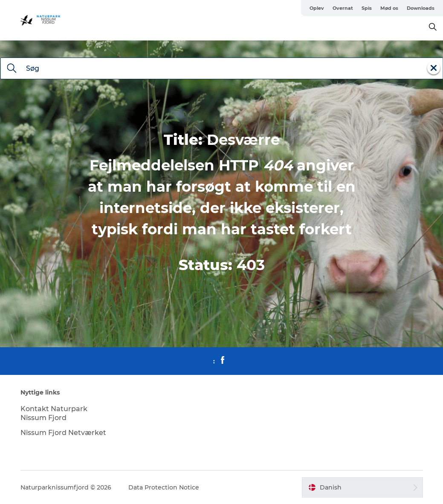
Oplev (317, 8)
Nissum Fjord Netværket (63, 433)
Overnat (343, 8)
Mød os (389, 8)
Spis (367, 8)
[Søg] (12, 69)
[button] (362, 487)
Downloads (421, 8)
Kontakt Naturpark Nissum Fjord (54, 413)
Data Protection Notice (164, 487)
